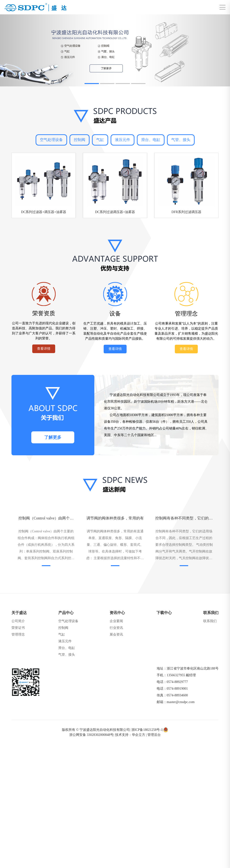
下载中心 (164, 613)
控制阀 (80, 140)
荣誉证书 (18, 628)
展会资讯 (116, 634)
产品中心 (66, 613)
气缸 (100, 140)
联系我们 (211, 613)
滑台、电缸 (151, 140)
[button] (92, 84)
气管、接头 (181, 140)
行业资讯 (116, 628)
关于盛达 (19, 613)
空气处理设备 (51, 140)
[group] (115, 50)
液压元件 (123, 140)
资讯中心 (117, 613)
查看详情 (44, 349)
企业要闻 (116, 621)
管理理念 (18, 634)
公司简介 (18, 621)
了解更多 (53, 437)
